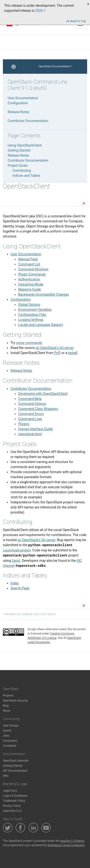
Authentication (29, 279)
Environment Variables (35, 310)
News (6, 711)
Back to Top (76, 21)
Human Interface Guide (36, 429)
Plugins (24, 424)
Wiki (6, 776)
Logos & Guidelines (15, 796)
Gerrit (16, 561)
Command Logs (30, 419)
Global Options (29, 305)
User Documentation (26, 254)
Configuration (21, 300)
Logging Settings (31, 320)
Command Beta (30, 399)
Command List (29, 264)
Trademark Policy (14, 801)
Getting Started (19, 150)
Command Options (32, 404)
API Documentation (15, 771)
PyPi (57, 353)
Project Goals (18, 165)
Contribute (10, 746)
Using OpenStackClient (25, 145)
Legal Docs (10, 791)
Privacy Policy (12, 806)
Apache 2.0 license (72, 841)
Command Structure (33, 269)
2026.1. (41, 11)
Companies (10, 741)
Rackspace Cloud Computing (66, 845)
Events (7, 731)
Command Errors (31, 414)
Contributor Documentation (31, 389)
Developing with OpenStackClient (43, 394)
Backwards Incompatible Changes (44, 294)
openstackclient (30, 434)
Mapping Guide (30, 289)
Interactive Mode (31, 284)
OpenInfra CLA (12, 811)
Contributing (22, 171)
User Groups (11, 726)
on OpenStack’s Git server (55, 348)
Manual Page (28, 259)
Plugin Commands (32, 274)
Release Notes (21, 371)
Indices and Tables (26, 176)
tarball (73, 353)
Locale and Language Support (41, 325)
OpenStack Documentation (54, 66)
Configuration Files (32, 315)
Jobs (6, 736)
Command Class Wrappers (38, 409)
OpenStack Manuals (16, 761)
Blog (6, 706)
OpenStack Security (15, 701)
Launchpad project (17, 550)
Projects (8, 696)
